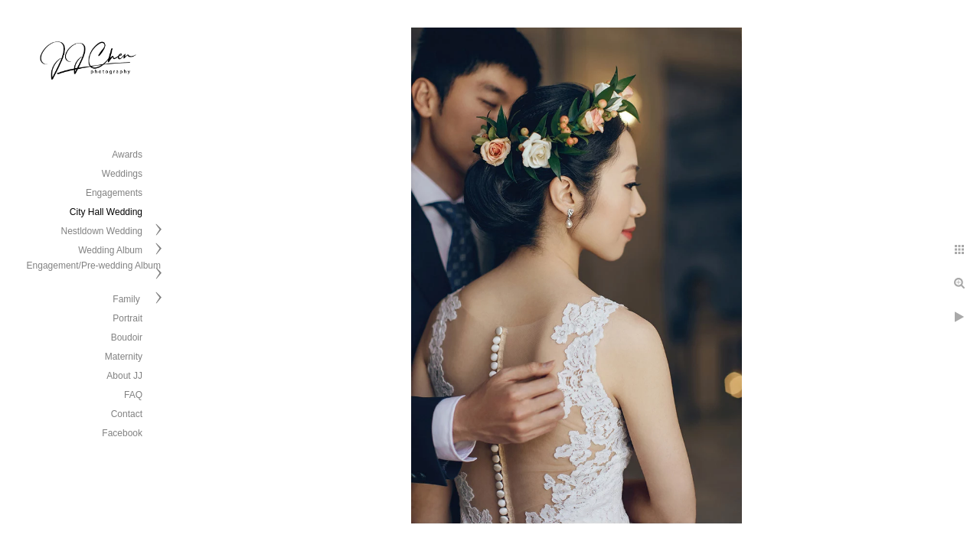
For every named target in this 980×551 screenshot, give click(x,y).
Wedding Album (110, 250)
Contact (127, 414)
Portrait (127, 318)
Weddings (122, 174)
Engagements (114, 193)
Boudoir (127, 337)
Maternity (124, 357)
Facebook (122, 433)
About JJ (124, 376)
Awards (127, 155)
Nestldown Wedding (101, 231)
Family (127, 299)
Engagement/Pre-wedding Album (94, 266)
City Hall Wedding (106, 212)
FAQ (133, 395)
